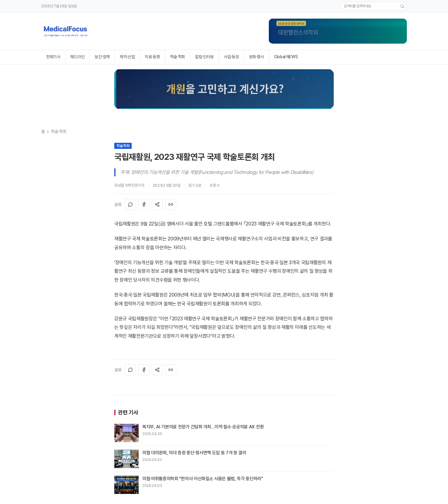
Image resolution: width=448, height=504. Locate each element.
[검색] (402, 6)
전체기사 (53, 57)
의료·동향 (152, 57)
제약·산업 (127, 57)
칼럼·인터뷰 (204, 57)
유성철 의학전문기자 (129, 185)
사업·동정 (231, 57)
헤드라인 (78, 57)
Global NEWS (286, 57)
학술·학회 (178, 57)
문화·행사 (256, 57)
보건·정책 (102, 57)
